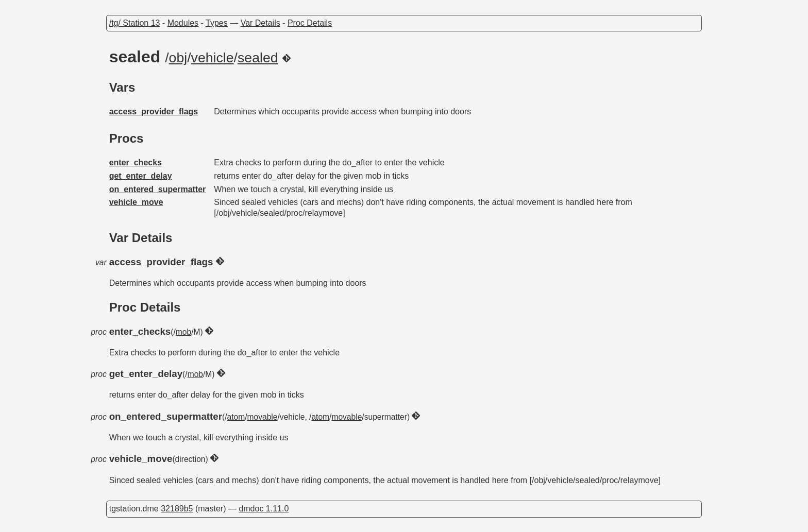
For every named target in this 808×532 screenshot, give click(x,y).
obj (178, 58)
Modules (183, 23)
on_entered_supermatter (158, 189)
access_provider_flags (154, 111)
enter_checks (136, 162)
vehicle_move (136, 202)
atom (236, 417)
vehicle (213, 58)
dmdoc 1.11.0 (264, 509)
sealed (258, 58)
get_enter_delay (141, 176)
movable (263, 417)
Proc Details (310, 23)
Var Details (260, 23)
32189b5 (177, 509)
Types (217, 23)
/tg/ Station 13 (135, 23)
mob (183, 332)
